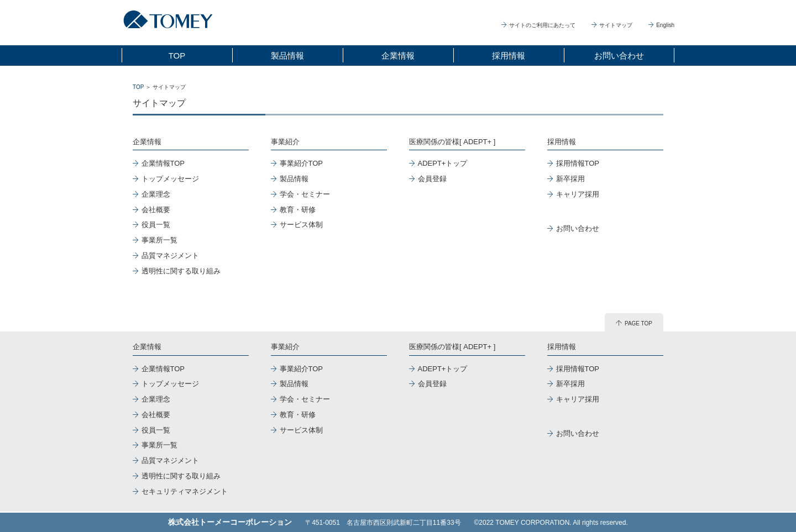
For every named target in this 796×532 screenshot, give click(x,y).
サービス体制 (301, 225)
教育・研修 (298, 210)
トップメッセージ (170, 179)
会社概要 (156, 210)
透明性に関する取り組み (181, 271)
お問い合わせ (619, 56)
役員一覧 (156, 225)
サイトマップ (612, 25)
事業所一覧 (159, 240)
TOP (177, 56)
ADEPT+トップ (443, 163)
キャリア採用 (578, 194)
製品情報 (287, 56)
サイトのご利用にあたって (538, 25)
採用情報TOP (578, 163)
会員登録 (432, 179)
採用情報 (509, 56)
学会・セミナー (305, 194)
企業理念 (156, 194)
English (661, 25)
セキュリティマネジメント (185, 491)
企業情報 (398, 56)
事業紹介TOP (302, 163)
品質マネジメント (170, 256)
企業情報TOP (163, 163)
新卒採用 (570, 179)
